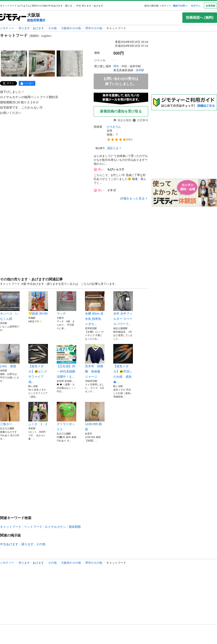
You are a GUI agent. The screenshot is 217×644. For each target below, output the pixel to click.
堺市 (116, 66)
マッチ (66, 303)
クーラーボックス (66, 416)
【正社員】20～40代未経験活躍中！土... (66, 361)
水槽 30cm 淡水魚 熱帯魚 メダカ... (95, 309)
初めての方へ (180, 6)
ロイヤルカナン (55, 527)
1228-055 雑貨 (95, 416)
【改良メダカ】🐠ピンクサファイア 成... (38, 364)
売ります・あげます (31, 28)
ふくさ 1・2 (38, 414)
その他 (52, 28)
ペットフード (33, 527)
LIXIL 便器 (10, 356)
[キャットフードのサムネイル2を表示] (42, 64)
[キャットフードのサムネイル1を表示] (14, 64)
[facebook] (27, 83)
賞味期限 (75, 527)
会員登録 (210, 6)
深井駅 (140, 70)
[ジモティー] (13, 18)
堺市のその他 (94, 28)
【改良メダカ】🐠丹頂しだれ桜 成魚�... (123, 364)
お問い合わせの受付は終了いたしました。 (121, 81)
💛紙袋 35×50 (38, 303)
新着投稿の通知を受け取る (121, 111)
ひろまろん (114, 127)
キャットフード (11, 527)
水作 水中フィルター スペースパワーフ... (123, 309)
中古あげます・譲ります (17, 544)
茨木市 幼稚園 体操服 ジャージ (95, 361)
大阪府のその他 (71, 28)
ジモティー (7, 28)
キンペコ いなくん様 (10, 306)
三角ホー (10, 414)
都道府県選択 (36, 20)
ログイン (196, 6)
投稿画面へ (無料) (200, 18)
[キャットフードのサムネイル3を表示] (70, 64)
